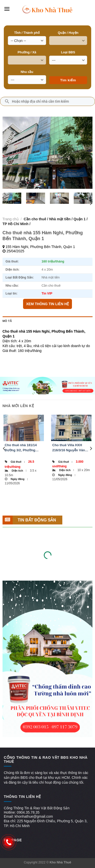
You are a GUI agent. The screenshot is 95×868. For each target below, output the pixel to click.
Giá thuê (18, 462)
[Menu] (7, 9)
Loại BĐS (68, 52)
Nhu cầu (27, 72)
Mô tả (7, 321)
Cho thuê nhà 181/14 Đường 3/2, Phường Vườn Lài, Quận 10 (21, 448)
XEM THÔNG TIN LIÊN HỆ (48, 304)
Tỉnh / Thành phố (27, 33)
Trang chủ (11, 219)
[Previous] (4, 448)
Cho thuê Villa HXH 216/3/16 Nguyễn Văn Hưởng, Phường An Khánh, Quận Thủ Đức (70, 448)
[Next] (91, 204)
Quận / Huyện (68, 33)
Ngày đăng (19, 479)
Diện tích (19, 470)
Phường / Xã (27, 52)
